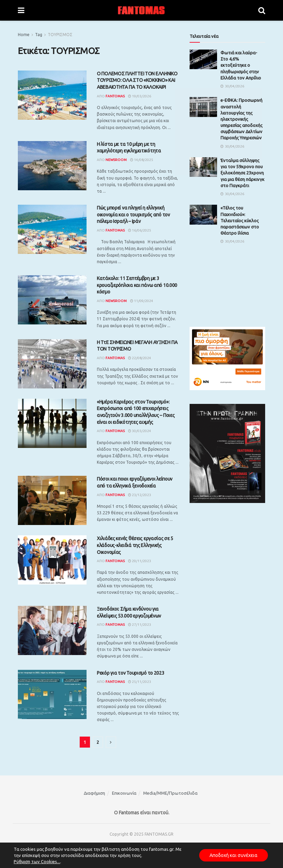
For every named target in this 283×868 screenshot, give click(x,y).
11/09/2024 (142, 301)
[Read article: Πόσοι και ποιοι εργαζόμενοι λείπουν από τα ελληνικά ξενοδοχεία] (52, 500)
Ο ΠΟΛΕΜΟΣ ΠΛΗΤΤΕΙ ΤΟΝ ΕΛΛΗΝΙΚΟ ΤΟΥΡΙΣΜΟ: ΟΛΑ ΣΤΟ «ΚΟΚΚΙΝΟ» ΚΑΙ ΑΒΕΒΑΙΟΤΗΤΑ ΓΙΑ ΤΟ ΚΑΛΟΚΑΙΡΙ (137, 80)
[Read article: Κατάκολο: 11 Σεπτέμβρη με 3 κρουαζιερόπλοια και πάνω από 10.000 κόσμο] (52, 300)
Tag (39, 35)
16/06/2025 (140, 230)
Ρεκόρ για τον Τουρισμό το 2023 (131, 673)
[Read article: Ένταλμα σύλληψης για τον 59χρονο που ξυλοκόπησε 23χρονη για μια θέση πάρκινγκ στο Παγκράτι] (203, 167)
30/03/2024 (140, 431)
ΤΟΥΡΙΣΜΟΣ (60, 35)
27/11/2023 (140, 625)
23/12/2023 (140, 495)
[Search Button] (262, 10)
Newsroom (116, 160)
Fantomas (115, 96)
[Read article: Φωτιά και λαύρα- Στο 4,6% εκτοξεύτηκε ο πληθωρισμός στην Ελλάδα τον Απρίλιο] (203, 59)
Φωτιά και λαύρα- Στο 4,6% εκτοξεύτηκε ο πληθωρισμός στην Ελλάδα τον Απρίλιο (241, 65)
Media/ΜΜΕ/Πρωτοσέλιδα (170, 793)
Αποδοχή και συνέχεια (234, 855)
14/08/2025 (142, 160)
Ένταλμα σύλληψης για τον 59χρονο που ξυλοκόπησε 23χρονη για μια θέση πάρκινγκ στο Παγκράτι (242, 173)
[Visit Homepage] (141, 10)
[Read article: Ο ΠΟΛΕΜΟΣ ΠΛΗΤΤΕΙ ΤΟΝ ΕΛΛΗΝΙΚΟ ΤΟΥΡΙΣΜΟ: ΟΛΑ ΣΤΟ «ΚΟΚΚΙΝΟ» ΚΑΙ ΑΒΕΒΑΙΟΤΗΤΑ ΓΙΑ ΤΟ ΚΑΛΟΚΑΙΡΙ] (52, 95)
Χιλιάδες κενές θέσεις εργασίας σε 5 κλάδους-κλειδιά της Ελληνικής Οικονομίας (135, 545)
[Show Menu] (21, 10)
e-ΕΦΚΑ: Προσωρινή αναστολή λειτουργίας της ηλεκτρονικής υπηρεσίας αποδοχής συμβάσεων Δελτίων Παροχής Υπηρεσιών (241, 119)
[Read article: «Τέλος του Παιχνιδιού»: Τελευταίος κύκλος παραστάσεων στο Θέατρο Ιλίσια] (203, 215)
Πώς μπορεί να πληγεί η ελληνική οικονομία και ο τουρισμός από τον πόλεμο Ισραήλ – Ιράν (133, 215)
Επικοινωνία (124, 793)
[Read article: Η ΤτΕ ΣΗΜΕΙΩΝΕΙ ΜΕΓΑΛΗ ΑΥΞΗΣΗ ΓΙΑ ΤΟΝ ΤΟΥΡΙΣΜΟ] (52, 364)
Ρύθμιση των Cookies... (37, 861)
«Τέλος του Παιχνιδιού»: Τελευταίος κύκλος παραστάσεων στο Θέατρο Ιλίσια (240, 220)
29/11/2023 (140, 561)
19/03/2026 (140, 96)
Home (24, 35)
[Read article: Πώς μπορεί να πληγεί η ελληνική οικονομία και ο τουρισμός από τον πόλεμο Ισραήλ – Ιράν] (52, 229)
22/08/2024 (140, 358)
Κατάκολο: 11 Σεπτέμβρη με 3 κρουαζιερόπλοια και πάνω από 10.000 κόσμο (137, 285)
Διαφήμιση (94, 793)
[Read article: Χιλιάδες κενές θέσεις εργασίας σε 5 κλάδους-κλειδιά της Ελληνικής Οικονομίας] (52, 560)
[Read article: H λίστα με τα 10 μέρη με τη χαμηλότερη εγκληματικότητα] (52, 166)
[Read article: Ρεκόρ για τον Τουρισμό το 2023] (52, 694)
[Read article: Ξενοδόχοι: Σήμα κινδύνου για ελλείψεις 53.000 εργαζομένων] (52, 630)
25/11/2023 (140, 682)
